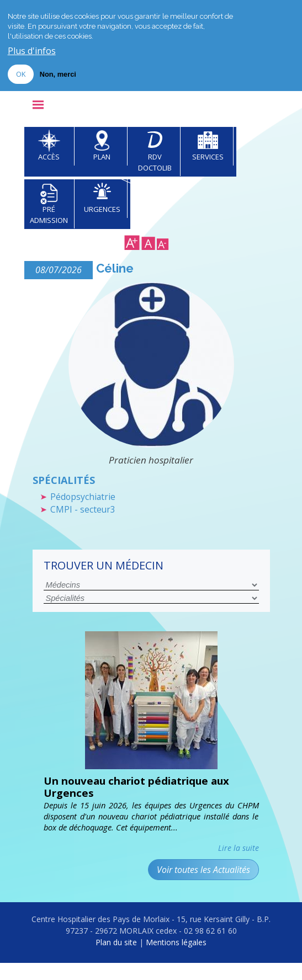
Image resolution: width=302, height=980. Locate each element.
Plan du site (116, 960)
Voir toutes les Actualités (203, 887)
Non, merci (58, 74)
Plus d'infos (32, 51)
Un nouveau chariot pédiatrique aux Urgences (148, 803)
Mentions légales (176, 960)
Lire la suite (239, 865)
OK (21, 74)
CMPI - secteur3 (84, 524)
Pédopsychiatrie (86, 510)
